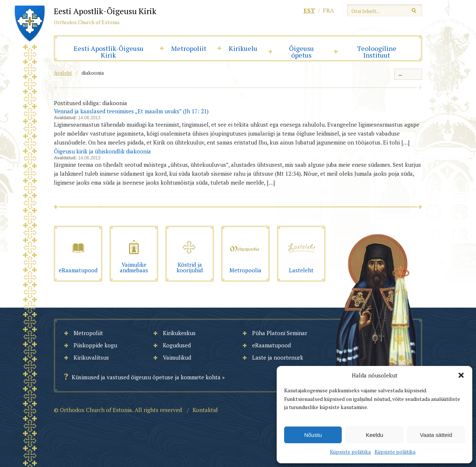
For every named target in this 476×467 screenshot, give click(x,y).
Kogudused (177, 345)
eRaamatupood (271, 345)
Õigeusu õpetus (301, 52)
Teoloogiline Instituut (377, 52)
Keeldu (375, 435)
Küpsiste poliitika (350, 452)
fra (328, 10)
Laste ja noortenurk (278, 357)
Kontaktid (205, 410)
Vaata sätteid (436, 435)
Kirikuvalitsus (91, 357)
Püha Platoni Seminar (280, 333)
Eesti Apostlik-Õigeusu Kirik (109, 52)
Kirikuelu (243, 48)
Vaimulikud (177, 357)
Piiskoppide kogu (95, 345)
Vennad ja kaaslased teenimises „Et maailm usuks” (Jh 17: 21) (131, 111)
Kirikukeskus (179, 333)
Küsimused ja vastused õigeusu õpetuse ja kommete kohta (146, 377)
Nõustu (313, 435)
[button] (461, 375)
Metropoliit (189, 48)
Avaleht (63, 73)
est (309, 10)
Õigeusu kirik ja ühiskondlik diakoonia (102, 151)
